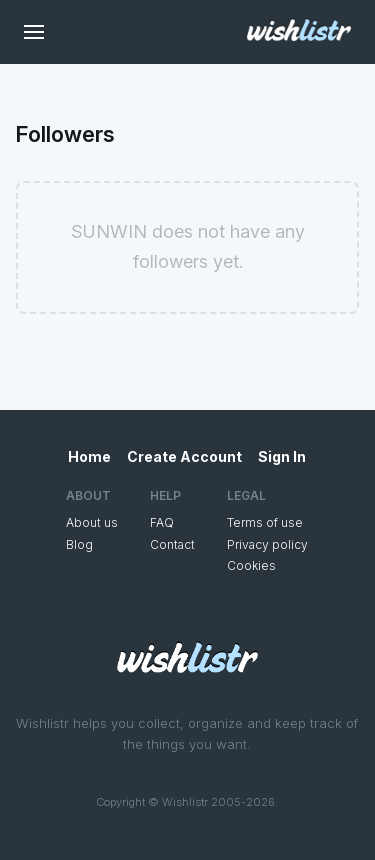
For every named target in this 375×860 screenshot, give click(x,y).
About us (92, 522)
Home (89, 456)
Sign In (282, 456)
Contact (172, 544)
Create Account (184, 456)
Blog (79, 544)
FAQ (162, 522)
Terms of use (265, 522)
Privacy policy (267, 544)
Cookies (251, 565)
